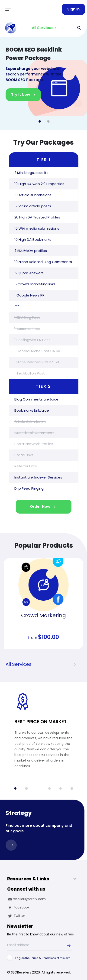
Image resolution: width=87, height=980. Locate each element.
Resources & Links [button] (43, 880)
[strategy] (11, 845)
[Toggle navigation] (8, 9)
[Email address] (40, 945)
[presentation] (75, 664)
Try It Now (21, 95)
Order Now (40, 506)
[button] (15, 788)
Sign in (73, 9)
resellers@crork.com (26, 899)
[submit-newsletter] (69, 946)
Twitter (16, 916)
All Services (43, 28)
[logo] (11, 28)
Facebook (18, 907)
